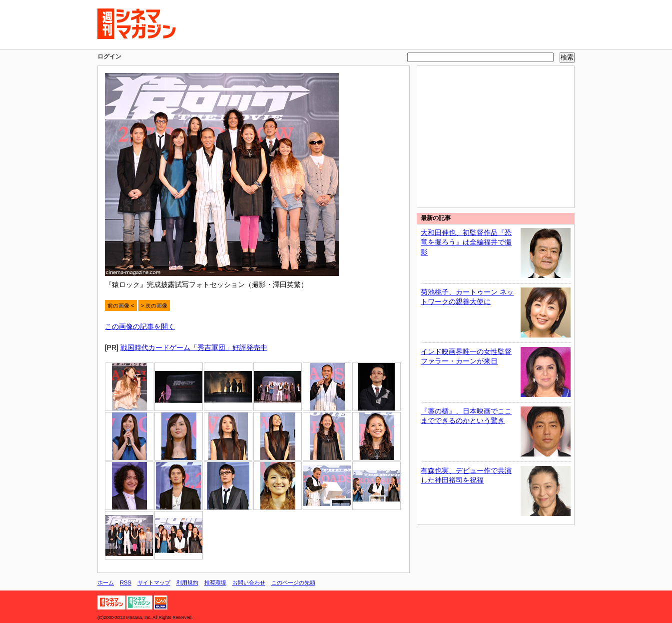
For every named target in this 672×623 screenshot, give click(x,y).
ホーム (106, 582)
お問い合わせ (249, 582)
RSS (126, 582)
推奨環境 (215, 582)
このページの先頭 (293, 582)
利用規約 (187, 582)
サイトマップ (154, 582)
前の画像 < (121, 305)
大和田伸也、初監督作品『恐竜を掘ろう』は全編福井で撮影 (466, 242)
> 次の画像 (154, 305)
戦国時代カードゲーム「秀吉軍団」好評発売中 (194, 347)
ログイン (109, 56)
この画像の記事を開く (140, 326)
